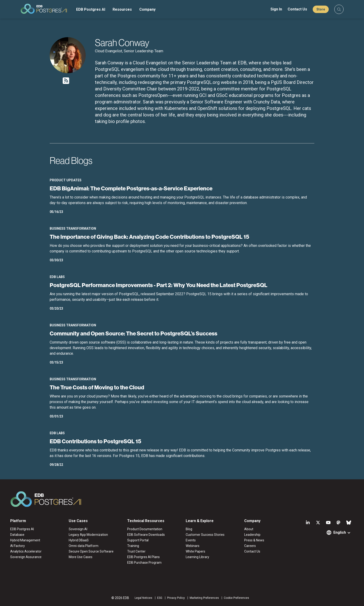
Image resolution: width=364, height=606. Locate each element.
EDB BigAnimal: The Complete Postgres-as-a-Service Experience (131, 188)
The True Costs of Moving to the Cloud (97, 387)
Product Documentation (145, 529)
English (340, 532)
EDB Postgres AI (91, 9)
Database (17, 535)
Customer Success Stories (205, 535)
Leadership (252, 535)
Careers (250, 546)
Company (147, 9)
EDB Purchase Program (144, 563)
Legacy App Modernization (88, 535)
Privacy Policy (176, 598)
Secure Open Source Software (91, 551)
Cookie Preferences (236, 598)
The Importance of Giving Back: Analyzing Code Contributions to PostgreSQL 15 (149, 237)
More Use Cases (81, 557)
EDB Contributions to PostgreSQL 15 (95, 441)
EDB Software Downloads (146, 535)
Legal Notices (143, 598)
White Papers (195, 551)
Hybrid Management (25, 540)
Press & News (254, 540)
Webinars (193, 546)
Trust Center (136, 551)
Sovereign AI (78, 529)
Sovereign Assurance (26, 557)
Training (133, 546)
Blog (189, 529)
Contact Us (297, 9)
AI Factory (18, 546)
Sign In (276, 9)
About (249, 529)
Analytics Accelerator (26, 551)
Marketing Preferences (204, 598)
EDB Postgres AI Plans (143, 557)
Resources (122, 9)
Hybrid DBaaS (79, 540)
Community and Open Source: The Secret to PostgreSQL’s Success (133, 333)
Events (191, 540)
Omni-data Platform (84, 546)
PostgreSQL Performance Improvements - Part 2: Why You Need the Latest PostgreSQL (159, 285)
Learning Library (197, 557)
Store (321, 9)
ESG (160, 598)
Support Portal (138, 540)
